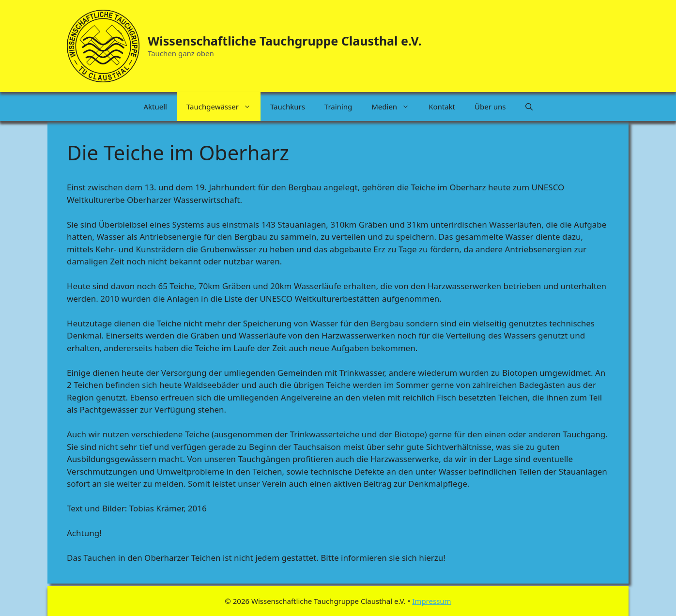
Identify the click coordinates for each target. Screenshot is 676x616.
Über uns (490, 107)
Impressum (431, 601)
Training (338, 107)
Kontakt (442, 107)
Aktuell (155, 107)
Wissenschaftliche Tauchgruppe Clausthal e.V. (284, 41)
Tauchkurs (288, 107)
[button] (529, 107)
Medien (395, 107)
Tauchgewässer (223, 107)
